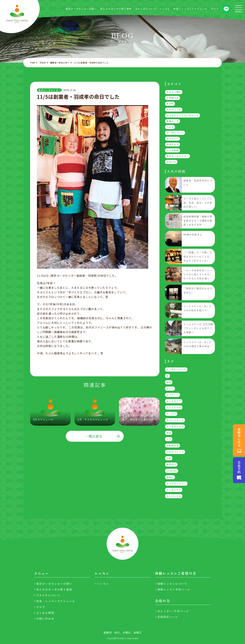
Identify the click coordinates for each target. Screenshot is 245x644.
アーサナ (171, 414)
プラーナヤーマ (175, 420)
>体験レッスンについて (171, 584)
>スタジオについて (47, 595)
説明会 (170, 477)
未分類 (170, 104)
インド (170, 388)
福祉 (169, 433)
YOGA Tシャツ (175, 452)
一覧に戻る (94, 436)
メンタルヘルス (175, 427)
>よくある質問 (44, 613)
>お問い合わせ (44, 618)
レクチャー (173, 395)
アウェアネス (174, 407)
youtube (172, 471)
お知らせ (171, 162)
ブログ (215, 9)
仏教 (169, 458)
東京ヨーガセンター (60, 63)
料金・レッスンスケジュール (190, 9)
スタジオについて (146, 9)
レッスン (165, 9)
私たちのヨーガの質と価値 (116, 9)
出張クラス (173, 144)
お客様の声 (173, 98)
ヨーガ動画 (173, 150)
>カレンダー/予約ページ (172, 611)
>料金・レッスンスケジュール (54, 601)
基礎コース (173, 121)
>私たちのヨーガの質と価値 (53, 589)
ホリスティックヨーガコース (182, 115)
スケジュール (174, 109)
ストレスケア (174, 401)
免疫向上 (171, 465)
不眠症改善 (173, 445)
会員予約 (239, 467)
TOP (33, 63)
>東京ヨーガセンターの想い (53, 584)
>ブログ (39, 607)
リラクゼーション (176, 483)
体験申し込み (239, 437)
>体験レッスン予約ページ (173, 589)
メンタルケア (174, 490)
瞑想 (169, 382)
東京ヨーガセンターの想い (81, 9)
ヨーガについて (175, 133)
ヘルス (170, 127)
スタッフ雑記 (174, 92)
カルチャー (173, 139)
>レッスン (102, 584)
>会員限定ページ (167, 617)
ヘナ (169, 439)
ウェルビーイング (176, 370)
